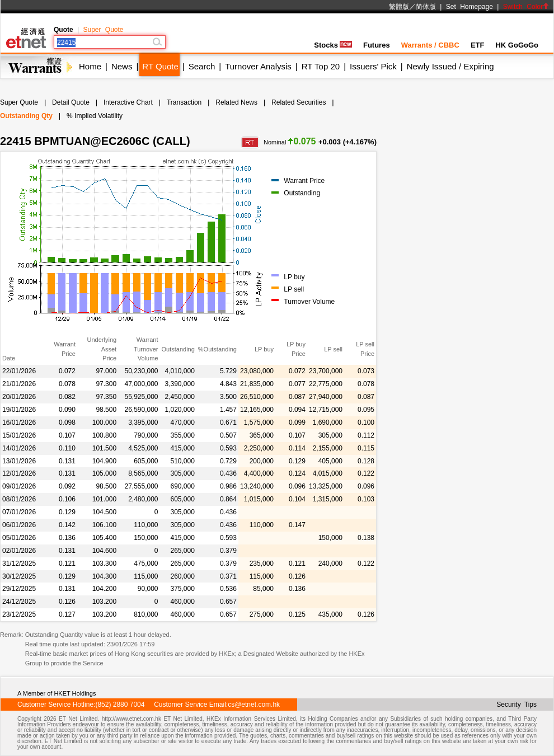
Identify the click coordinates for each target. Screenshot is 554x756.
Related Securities (299, 102)
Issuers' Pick (373, 66)
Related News (236, 102)
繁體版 (399, 7)
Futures (377, 45)
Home (90, 66)
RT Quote (160, 66)
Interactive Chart (128, 102)
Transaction (184, 102)
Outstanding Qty (26, 116)
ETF (478, 45)
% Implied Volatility (95, 116)
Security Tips (517, 705)
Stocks (333, 45)
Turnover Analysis (258, 66)
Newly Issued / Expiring (450, 66)
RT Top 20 (321, 66)
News (122, 66)
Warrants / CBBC (430, 45)
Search (202, 66)
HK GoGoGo (517, 45)
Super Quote (103, 30)
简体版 (426, 7)
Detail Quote (71, 102)
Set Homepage (470, 7)
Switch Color (526, 7)
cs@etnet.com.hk (254, 705)
